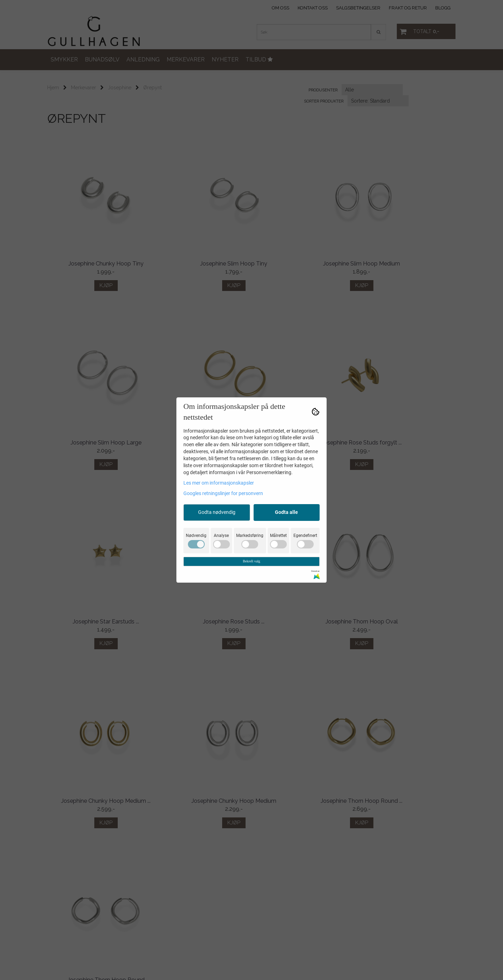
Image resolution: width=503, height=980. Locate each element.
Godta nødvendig (217, 512)
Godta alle (286, 512)
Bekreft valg (251, 561)
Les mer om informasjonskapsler (219, 483)
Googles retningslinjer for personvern (223, 493)
